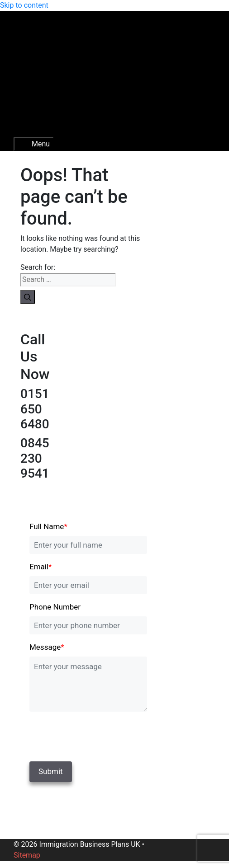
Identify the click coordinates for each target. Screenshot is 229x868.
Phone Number (55, 607)
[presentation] (91, 735)
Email (41, 567)
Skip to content (24, 5)
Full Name (48, 526)
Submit (51, 771)
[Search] (28, 297)
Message (47, 647)
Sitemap (27, 855)
